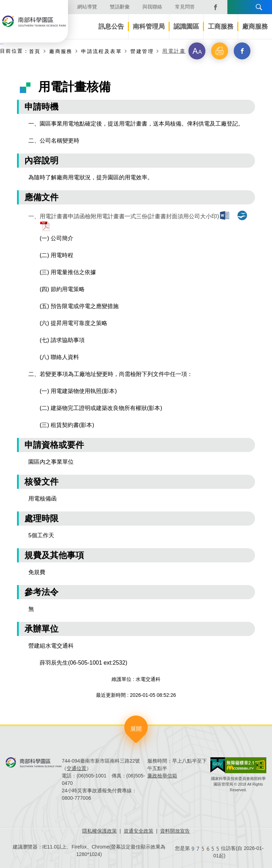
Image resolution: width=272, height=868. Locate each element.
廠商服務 (255, 27)
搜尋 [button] (259, 7)
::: (2, 43)
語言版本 (235, 7)
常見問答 (185, 7)
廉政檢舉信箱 (162, 776)
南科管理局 (149, 27)
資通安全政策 (138, 831)
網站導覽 (87, 7)
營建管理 (142, 51)
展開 (136, 729)
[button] (197, 51)
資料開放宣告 (175, 831)
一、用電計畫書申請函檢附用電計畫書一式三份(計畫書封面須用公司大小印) (124, 216)
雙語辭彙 (120, 7)
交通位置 (76, 768)
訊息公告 (111, 27)
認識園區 (186, 27)
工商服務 (221, 27)
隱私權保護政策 (100, 831)
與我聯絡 (152, 7)
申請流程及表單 (101, 51)
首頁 (35, 51)
